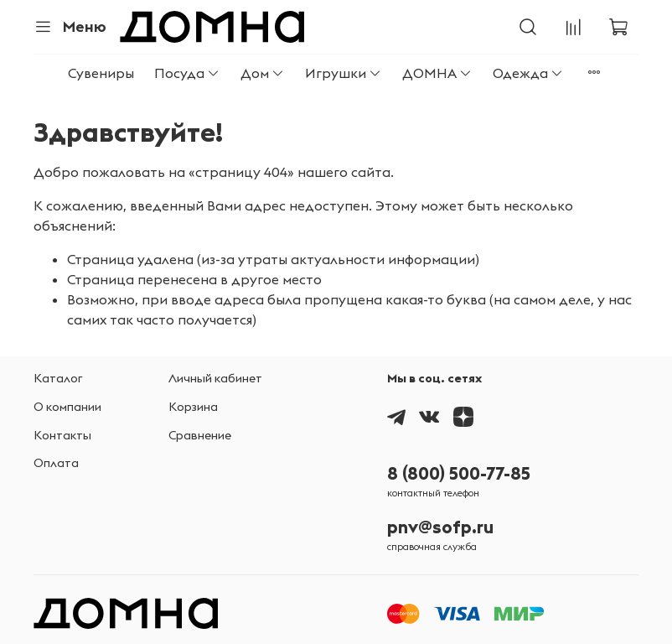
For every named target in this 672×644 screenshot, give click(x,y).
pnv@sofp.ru (440, 527)
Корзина (193, 407)
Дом (263, 73)
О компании (67, 407)
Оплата (56, 463)
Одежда (528, 73)
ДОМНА (437, 73)
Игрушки (344, 73)
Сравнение (200, 435)
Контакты (62, 435)
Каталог (58, 378)
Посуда (187, 73)
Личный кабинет (215, 378)
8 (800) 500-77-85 (459, 473)
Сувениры (101, 73)
